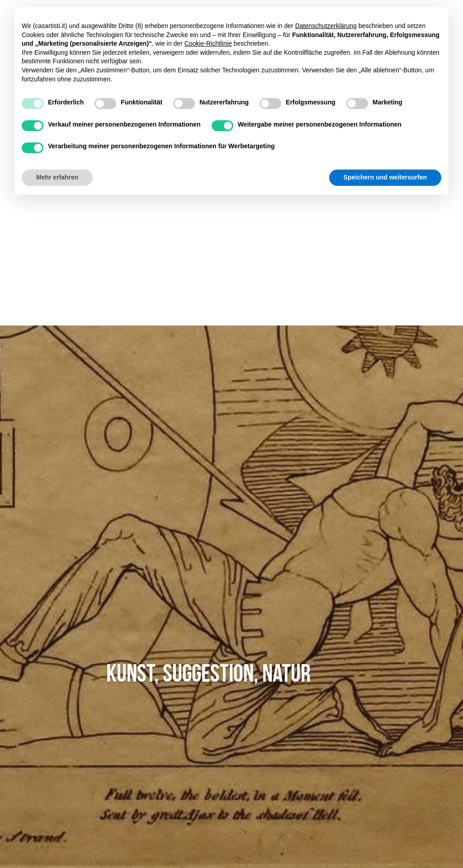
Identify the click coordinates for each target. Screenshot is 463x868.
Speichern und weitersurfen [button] (385, 177)
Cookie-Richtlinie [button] (208, 43)
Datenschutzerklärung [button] (326, 26)
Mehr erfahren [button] (57, 177)
